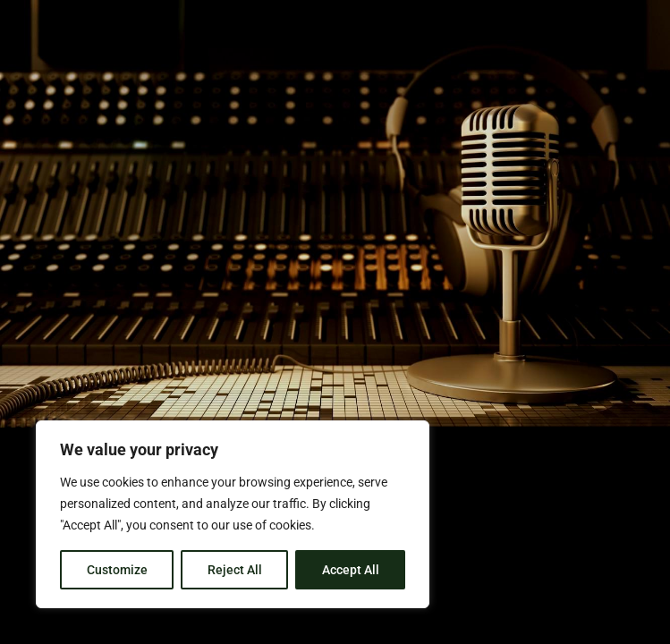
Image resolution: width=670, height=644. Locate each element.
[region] (233, 514)
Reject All (235, 570)
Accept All (351, 570)
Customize (117, 570)
